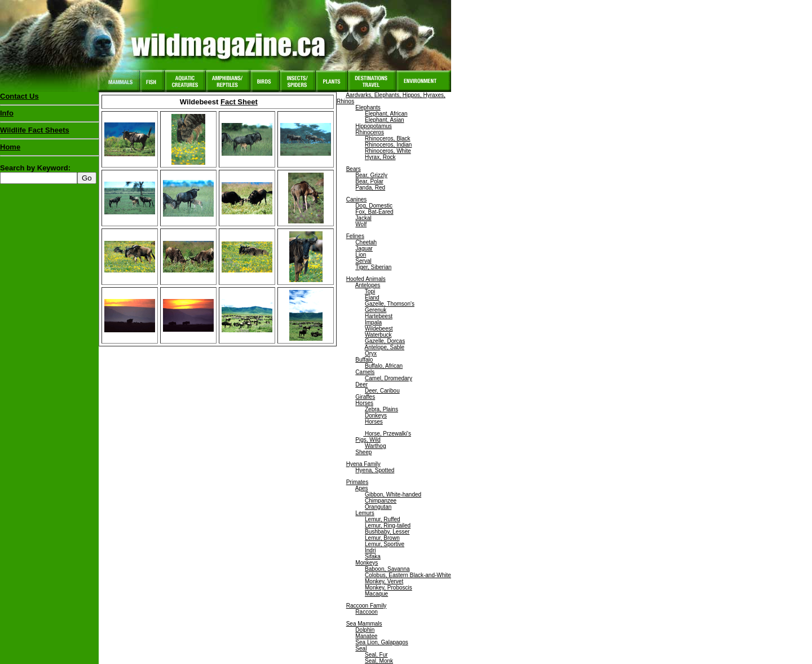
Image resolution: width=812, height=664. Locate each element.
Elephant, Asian (385, 120)
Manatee (366, 636)
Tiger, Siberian (373, 267)
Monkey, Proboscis (389, 588)
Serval (363, 261)
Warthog (375, 446)
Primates (357, 482)
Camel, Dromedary (389, 378)
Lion (361, 255)
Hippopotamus (373, 126)
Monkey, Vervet (384, 581)
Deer (361, 384)
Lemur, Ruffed (383, 519)
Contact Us (19, 96)
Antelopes (368, 285)
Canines (357, 199)
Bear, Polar (369, 181)
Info (7, 113)
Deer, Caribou (382, 391)
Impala (373, 322)
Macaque (376, 594)
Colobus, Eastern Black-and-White (408, 575)
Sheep (363, 452)
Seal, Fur (376, 655)
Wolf (361, 224)
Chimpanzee (381, 501)
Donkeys (376, 415)
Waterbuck (378, 335)
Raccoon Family (367, 606)
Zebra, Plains (381, 409)
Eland (372, 298)
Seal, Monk (379, 661)
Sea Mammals (364, 624)
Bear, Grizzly (371, 175)
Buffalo (364, 360)
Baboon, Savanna (387, 569)
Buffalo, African (384, 366)
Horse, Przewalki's (387, 434)
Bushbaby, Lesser (387, 532)
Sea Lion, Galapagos (381, 642)
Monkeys (367, 563)
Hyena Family (363, 464)
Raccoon (366, 612)
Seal (361, 648)
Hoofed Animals (366, 279)
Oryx (371, 353)
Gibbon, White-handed (393, 494)
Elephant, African (386, 114)
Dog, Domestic (374, 206)
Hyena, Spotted (375, 470)
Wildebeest (379, 329)
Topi (370, 291)
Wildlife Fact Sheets (49, 133)
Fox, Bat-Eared (374, 212)
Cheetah (366, 242)
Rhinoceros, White (388, 151)
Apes (362, 488)
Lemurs (365, 513)
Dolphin (365, 630)
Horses (364, 403)
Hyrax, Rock (380, 157)
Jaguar (364, 249)
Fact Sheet (239, 102)
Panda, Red (370, 188)
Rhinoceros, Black (388, 138)
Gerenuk (376, 310)
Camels (365, 372)
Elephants (368, 107)
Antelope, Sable (384, 347)
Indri (370, 550)
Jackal (363, 218)
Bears (354, 169)
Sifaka (373, 557)
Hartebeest (379, 316)
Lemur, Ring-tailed (388, 526)
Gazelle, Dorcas (385, 341)
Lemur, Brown (382, 538)
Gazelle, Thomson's (390, 304)
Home (10, 147)
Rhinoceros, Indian (388, 145)
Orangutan (378, 507)
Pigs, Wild (368, 440)
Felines (355, 236)
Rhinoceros (370, 132)
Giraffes (365, 397)
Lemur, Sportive (385, 544)
